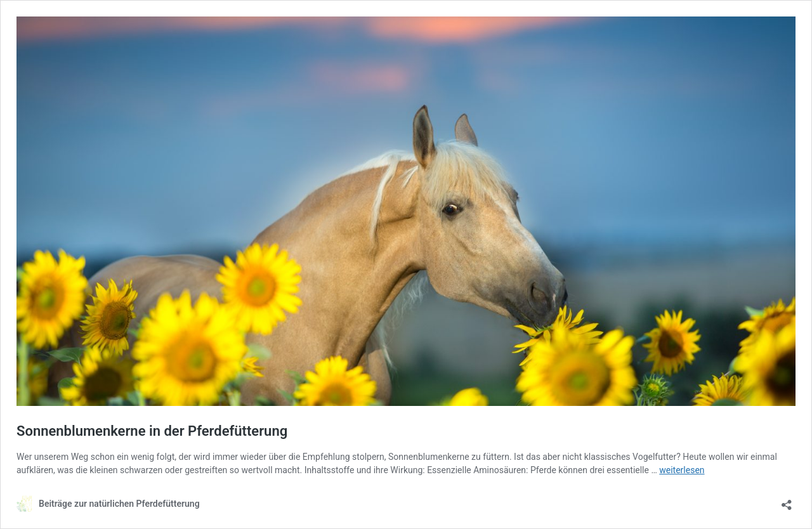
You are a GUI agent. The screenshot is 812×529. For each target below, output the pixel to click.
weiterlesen (682, 470)
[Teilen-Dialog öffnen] (787, 501)
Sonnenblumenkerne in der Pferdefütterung (152, 431)
